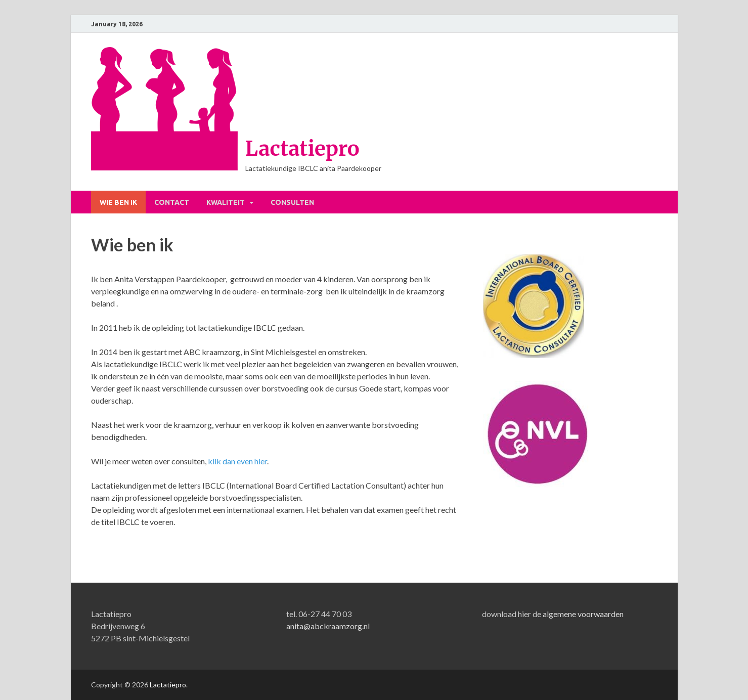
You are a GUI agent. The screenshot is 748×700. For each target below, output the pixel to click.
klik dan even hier (237, 461)
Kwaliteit (226, 202)
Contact (172, 202)
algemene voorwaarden (583, 614)
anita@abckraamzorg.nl (328, 626)
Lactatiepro (302, 149)
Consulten (292, 202)
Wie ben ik (118, 202)
